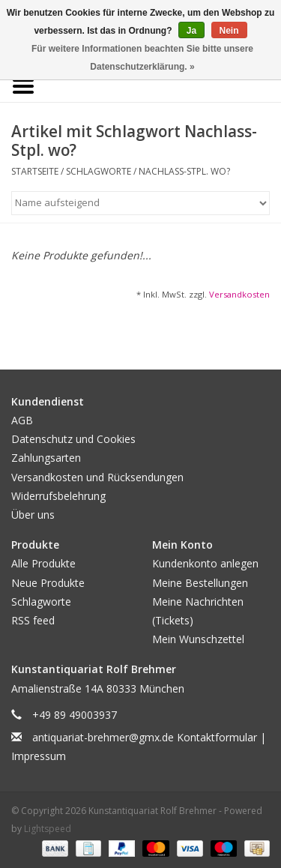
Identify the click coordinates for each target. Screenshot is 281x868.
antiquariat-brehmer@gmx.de (103, 737)
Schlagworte (99, 171)
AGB (22, 420)
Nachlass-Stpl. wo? (184, 171)
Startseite (35, 171)
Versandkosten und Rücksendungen (97, 477)
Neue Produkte (48, 583)
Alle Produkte (43, 563)
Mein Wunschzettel (198, 639)
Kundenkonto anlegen (205, 563)
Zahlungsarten (46, 458)
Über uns (33, 515)
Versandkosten (239, 294)
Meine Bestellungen (200, 583)
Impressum (39, 756)
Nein (229, 31)
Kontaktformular (217, 737)
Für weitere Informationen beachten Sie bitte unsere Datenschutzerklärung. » (142, 58)
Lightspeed (48, 829)
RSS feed (33, 620)
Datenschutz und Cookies (73, 439)
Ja (191, 31)
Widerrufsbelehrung (58, 496)
